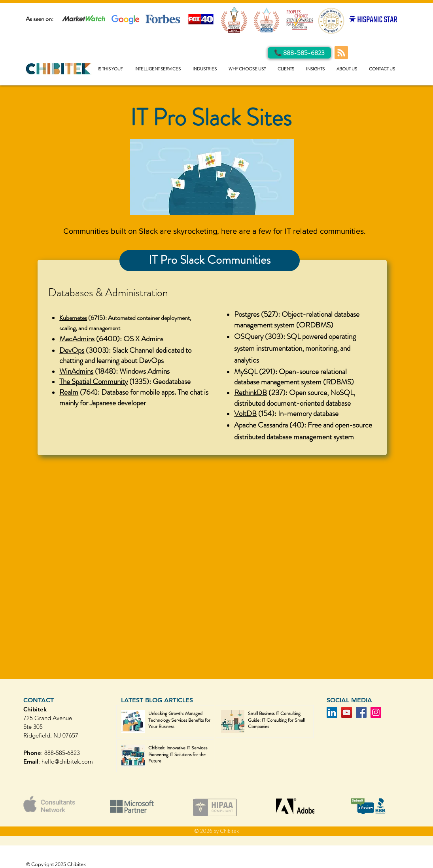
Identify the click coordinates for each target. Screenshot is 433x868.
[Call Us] (299, 53)
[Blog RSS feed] (341, 53)
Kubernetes (73, 318)
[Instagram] (376, 712)
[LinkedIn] (332, 712)
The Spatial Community (94, 381)
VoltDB (245, 413)
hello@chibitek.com (67, 761)
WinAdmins (76, 371)
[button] (158, 69)
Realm (69, 392)
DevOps (72, 350)
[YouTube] (347, 712)
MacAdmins (77, 339)
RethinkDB (251, 392)
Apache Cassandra (261, 425)
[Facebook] (361, 712)
